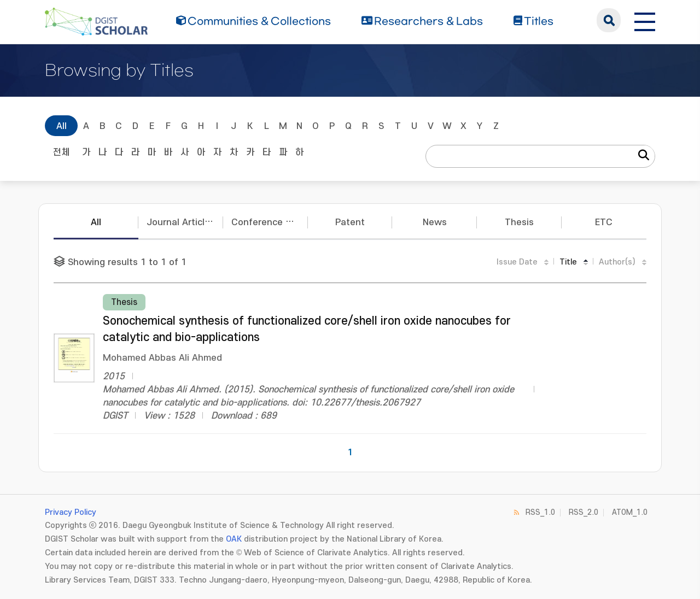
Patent (350, 222)
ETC (604, 222)
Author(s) (617, 262)
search (609, 20)
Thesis (519, 222)
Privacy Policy (71, 512)
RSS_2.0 (584, 512)
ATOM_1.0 (630, 512)
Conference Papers (270, 222)
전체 (61, 152)
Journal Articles (181, 222)
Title (568, 262)
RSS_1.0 (540, 512)
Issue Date (517, 262)
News (435, 222)
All (62, 126)
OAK (234, 539)
